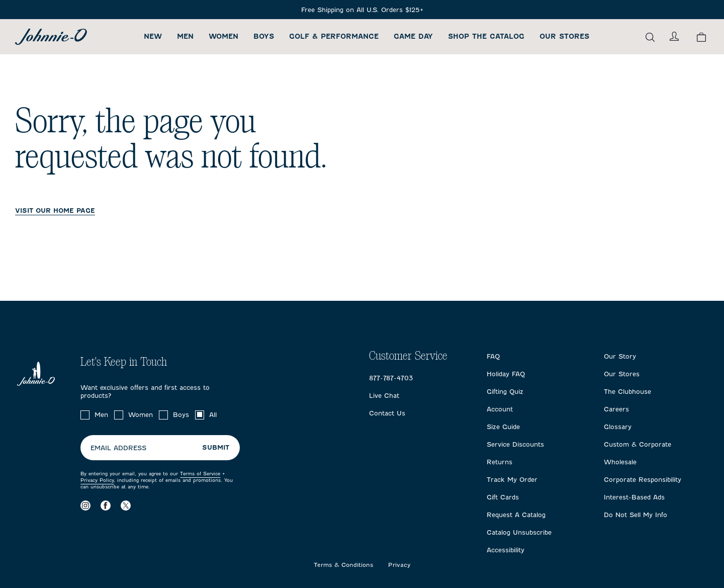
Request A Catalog (516, 515)
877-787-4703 (391, 378)
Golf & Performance (334, 36)
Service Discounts (515, 444)
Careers (616, 409)
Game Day (413, 36)
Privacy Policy (97, 480)
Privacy (399, 565)
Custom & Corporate (638, 444)
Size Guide (503, 427)
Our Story (620, 356)
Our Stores (564, 36)
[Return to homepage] (51, 37)
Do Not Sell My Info (636, 515)
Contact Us (387, 413)
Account (500, 409)
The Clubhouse (627, 392)
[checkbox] (85, 415)
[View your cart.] (701, 37)
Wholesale (620, 462)
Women (223, 36)
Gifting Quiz (505, 392)
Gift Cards (503, 497)
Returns (500, 462)
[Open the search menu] (650, 37)
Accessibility (506, 550)
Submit (216, 447)
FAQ (493, 356)
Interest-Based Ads (634, 497)
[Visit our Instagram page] (85, 505)
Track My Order (512, 480)
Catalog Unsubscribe (519, 532)
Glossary (618, 427)
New (153, 36)
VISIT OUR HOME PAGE (55, 211)
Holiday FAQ (506, 374)
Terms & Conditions (343, 565)
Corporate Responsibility (643, 480)
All (213, 415)
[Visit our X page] (126, 505)
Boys (264, 36)
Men (185, 36)
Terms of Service (200, 474)
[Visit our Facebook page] (106, 505)
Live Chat (384, 396)
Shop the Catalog (486, 36)
